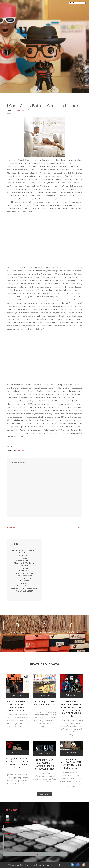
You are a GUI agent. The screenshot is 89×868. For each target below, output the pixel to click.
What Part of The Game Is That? (24, 588)
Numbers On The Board (24, 563)
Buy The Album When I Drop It (24, 550)
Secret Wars (24, 571)
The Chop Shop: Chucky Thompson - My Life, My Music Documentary (72, 764)
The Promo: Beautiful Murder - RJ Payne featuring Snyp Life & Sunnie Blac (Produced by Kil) (72, 709)
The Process (24, 581)
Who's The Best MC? (24, 591)
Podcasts (24, 566)
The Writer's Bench (24, 586)
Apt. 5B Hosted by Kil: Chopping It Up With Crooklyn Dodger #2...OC (17, 763)
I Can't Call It (24, 555)
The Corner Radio (24, 576)
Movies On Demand (24, 561)
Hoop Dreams (24, 553)
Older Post (79, 528)
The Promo (24, 583)
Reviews (21, 450)
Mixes (24, 558)
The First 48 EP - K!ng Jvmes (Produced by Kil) (44, 705)
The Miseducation (24, 578)
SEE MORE (44, 794)
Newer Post (11, 528)
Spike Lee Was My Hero (24, 573)
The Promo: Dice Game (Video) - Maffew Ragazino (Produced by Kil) (44, 765)
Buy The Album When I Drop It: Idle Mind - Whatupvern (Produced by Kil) (17, 706)
